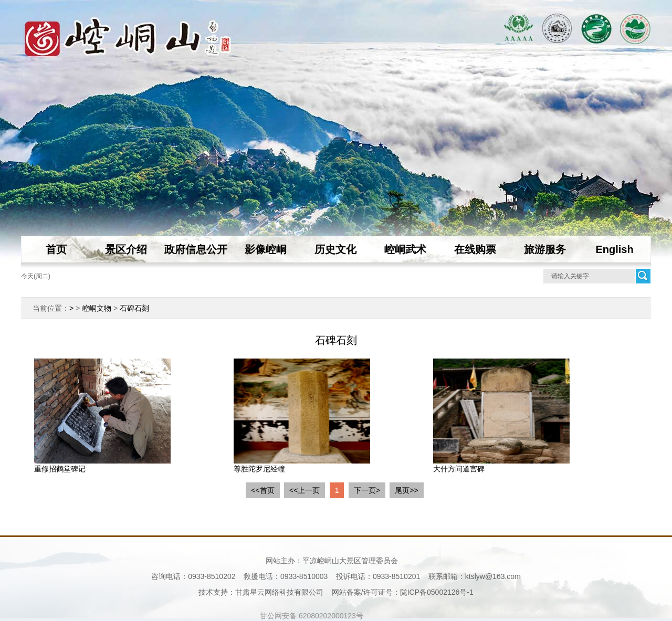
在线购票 (475, 249)
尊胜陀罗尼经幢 (259, 469)
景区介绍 (126, 249)
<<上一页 (304, 490)
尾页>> (406, 490)
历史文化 (335, 249)
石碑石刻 (134, 308)
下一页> (367, 490)
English (614, 249)
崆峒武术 (405, 249)
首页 (56, 249)
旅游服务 (545, 249)
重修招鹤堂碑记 (60, 469)
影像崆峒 (266, 249)
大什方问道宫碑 (459, 469)
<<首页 (262, 490)
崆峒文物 (97, 308)
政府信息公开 (196, 249)
